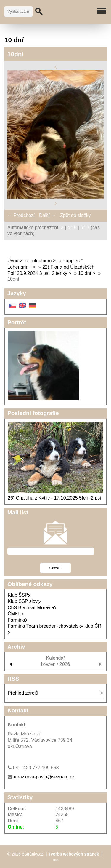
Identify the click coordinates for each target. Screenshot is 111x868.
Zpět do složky (75, 215)
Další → (48, 215)
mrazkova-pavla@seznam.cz (44, 777)
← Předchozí (21, 215)
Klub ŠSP (19, 595)
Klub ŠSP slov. (24, 601)
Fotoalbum (41, 261)
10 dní (85, 273)
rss (55, 859)
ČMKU (16, 614)
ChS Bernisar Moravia (32, 608)
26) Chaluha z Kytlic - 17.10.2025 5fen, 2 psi (54, 498)
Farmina (18, 620)
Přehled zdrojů (23, 693)
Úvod (13, 261)
